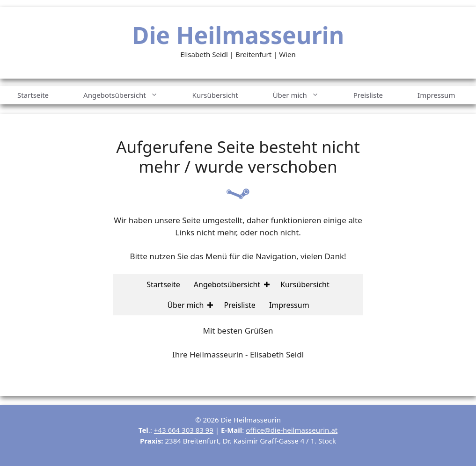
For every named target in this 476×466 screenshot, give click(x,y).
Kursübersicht (215, 95)
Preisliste (368, 95)
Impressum (436, 95)
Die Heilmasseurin (238, 35)
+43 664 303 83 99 (184, 430)
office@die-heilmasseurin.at (292, 430)
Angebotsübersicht (129, 95)
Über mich (304, 95)
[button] (267, 284)
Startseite (33, 95)
